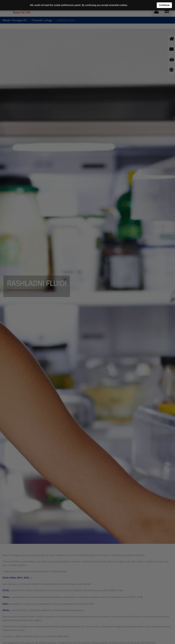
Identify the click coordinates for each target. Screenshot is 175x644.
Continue (164, 5)
